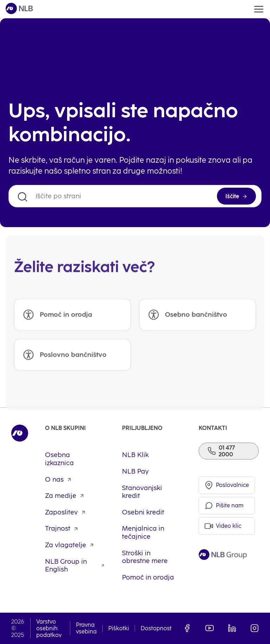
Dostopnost (156, 628)
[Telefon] (229, 451)
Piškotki (119, 628)
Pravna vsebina (86, 628)
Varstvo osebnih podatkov (49, 628)
